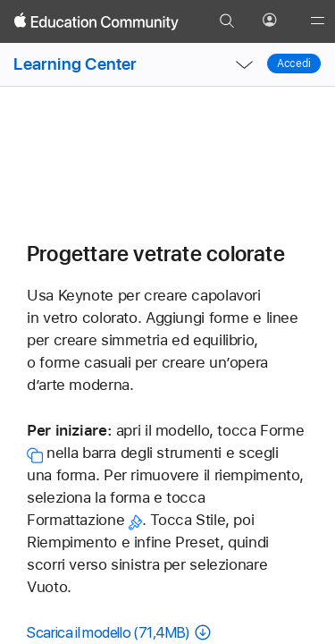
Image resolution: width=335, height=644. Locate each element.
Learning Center (75, 64)
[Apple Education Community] (96, 21)
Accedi (294, 64)
